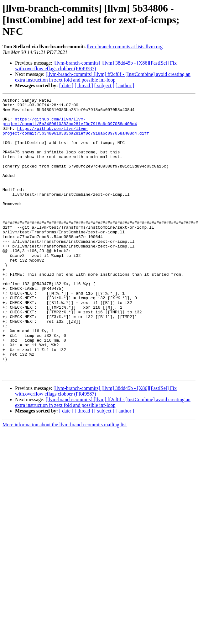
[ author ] (125, 85)
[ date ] (66, 85)
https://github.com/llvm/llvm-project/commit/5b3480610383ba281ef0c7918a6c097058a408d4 (70, 126)
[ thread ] (84, 85)
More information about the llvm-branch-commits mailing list (65, 480)
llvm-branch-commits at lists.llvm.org (125, 47)
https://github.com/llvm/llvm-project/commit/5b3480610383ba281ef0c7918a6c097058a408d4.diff (76, 138)
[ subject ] (104, 85)
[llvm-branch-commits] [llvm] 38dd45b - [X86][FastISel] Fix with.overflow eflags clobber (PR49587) (96, 66)
